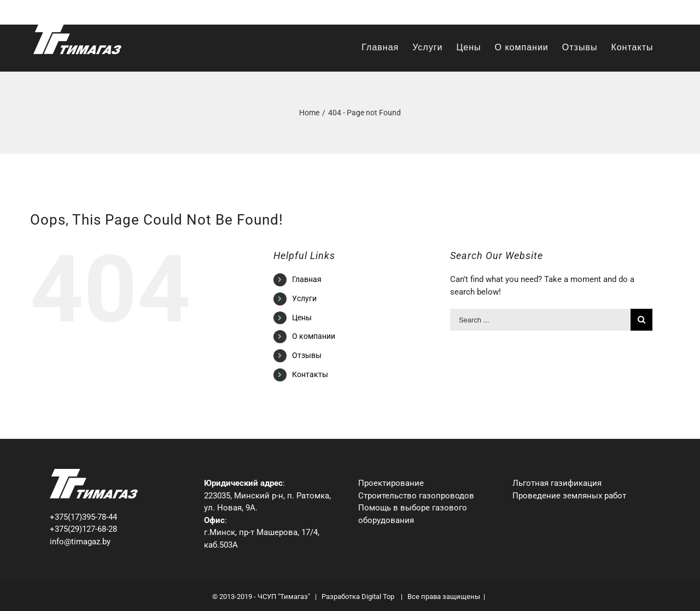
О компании (314, 336)
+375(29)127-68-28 (83, 529)
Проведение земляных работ (569, 496)
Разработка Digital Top (359, 597)
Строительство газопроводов (416, 496)
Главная (307, 279)
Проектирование (391, 483)
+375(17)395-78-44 (83, 517)
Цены (302, 318)
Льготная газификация (557, 483)
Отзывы (307, 355)
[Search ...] (540, 320)
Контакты (310, 374)
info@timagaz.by (638, 12)
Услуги (304, 298)
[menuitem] (380, 48)
